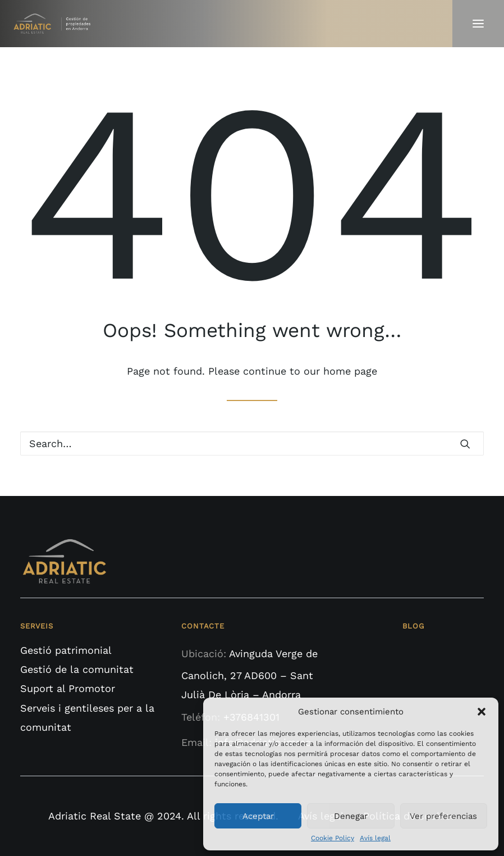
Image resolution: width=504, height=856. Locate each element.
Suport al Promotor (68, 688)
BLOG (413, 626)
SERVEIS (37, 626)
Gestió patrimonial (66, 650)
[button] (482, 712)
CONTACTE (203, 626)
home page (350, 371)
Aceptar (258, 816)
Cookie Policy (333, 838)
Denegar (351, 816)
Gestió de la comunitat (77, 669)
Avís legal (375, 838)
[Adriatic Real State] (54, 24)
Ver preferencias (443, 816)
